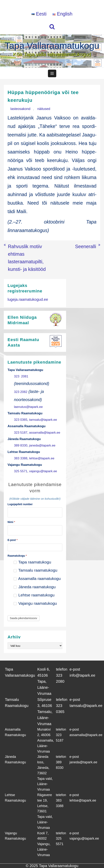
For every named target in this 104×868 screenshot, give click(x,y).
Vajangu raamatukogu (35, 603)
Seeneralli (86, 246)
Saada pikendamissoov (23, 618)
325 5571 (21, 471)
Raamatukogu (17, 556)
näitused (44, 109)
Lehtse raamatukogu (34, 595)
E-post (13, 540)
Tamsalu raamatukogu (35, 570)
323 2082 (21, 392)
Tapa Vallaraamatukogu (52, 46)
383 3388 (21, 458)
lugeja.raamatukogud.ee (28, 299)
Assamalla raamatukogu (37, 579)
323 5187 (21, 433)
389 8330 (21, 445)
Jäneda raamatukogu (35, 587)
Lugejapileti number (20, 504)
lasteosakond (20, 109)
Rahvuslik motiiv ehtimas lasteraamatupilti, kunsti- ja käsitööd (27, 258)
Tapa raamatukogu (32, 562)
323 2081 (21, 376)
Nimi (11, 522)
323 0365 (21, 420)
